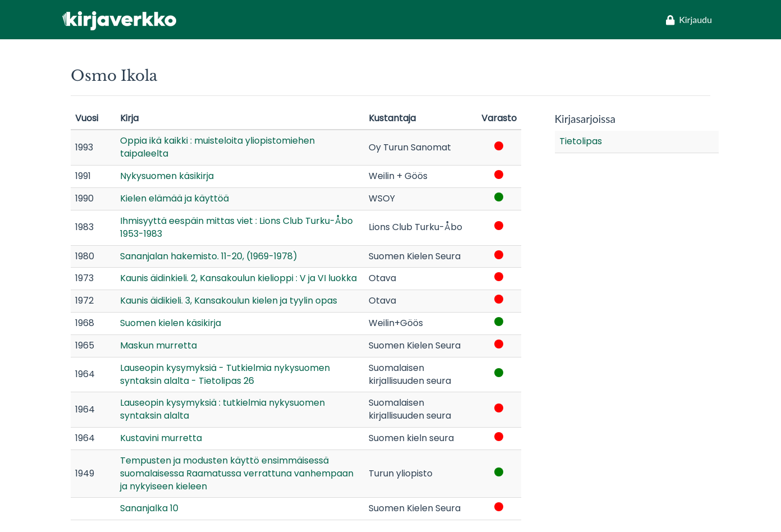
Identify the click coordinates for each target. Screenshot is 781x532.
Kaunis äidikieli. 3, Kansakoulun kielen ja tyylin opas (229, 301)
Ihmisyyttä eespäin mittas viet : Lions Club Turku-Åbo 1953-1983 (236, 227)
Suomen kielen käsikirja (171, 323)
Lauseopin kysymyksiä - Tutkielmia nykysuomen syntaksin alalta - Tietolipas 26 (225, 374)
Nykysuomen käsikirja (167, 176)
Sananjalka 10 (149, 508)
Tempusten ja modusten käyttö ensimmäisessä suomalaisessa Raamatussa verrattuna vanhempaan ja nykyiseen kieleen (237, 473)
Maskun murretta (159, 345)
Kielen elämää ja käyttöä (174, 198)
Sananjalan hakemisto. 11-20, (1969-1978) (209, 256)
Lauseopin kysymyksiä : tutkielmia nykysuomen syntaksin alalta (222, 409)
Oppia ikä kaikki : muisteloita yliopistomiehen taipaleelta (217, 147)
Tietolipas (581, 141)
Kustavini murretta (161, 438)
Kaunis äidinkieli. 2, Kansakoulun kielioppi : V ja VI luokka (238, 278)
